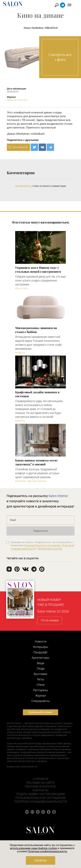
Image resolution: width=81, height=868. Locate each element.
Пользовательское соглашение (40, 798)
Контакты (40, 790)
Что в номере (50, 620)
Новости (41, 641)
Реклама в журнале (40, 786)
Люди (40, 668)
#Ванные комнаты (37, 481)
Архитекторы (41, 658)
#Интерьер (21, 481)
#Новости (20, 353)
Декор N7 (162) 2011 (18, 100)
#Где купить (22, 289)
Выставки (40, 674)
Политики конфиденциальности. (48, 851)
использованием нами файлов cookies (33, 848)
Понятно (41, 861)
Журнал (41, 696)
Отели (41, 685)
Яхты (41, 679)
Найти (61, 5)
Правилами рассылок (50, 549)
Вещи (40, 663)
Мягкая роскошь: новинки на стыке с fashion (36, 330)
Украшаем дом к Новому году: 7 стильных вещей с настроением (38, 270)
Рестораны (40, 690)
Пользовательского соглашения (42, 545)
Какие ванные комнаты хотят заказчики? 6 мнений (36, 462)
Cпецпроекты (40, 701)
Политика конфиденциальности (41, 802)
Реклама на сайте (41, 783)
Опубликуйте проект (40, 712)
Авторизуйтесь (23, 186)
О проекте (41, 779)
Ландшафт (40, 652)
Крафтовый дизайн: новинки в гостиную (37, 394)
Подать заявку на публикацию (41, 794)
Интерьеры (41, 647)
